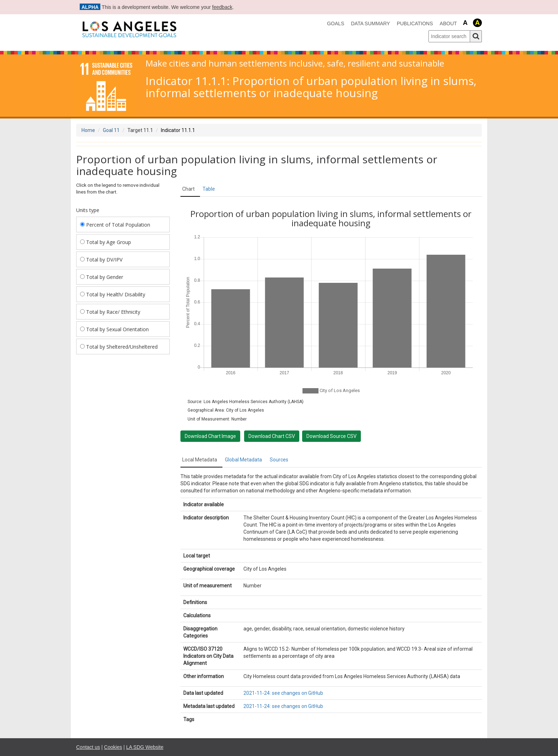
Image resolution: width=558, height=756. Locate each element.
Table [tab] (209, 189)
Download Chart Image (210, 436)
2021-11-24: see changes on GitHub (283, 693)
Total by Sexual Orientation (114, 329)
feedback (222, 7)
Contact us (88, 747)
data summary (370, 23)
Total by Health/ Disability (113, 294)
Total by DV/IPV (101, 260)
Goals (336, 23)
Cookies (113, 747)
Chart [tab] (188, 189)
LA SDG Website (145, 747)
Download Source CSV (331, 436)
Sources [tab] (279, 460)
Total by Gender (102, 277)
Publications (415, 23)
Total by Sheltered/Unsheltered (119, 347)
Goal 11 (111, 130)
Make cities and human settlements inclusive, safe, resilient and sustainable (295, 63)
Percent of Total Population (115, 225)
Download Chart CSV (272, 436)
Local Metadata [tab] (200, 460)
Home (88, 130)
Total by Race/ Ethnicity (110, 312)
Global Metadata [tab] (243, 460)
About (448, 23)
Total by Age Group (106, 242)
